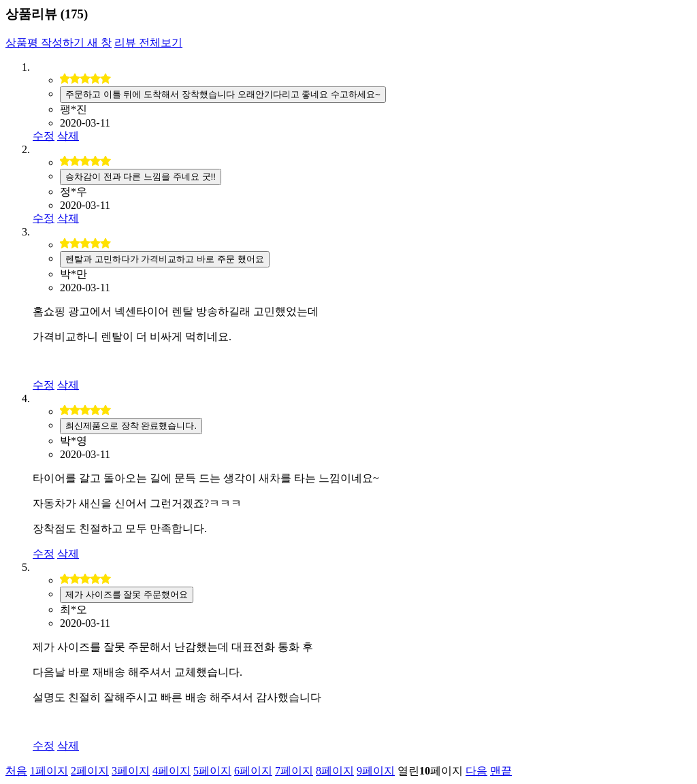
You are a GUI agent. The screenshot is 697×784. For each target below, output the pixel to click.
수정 (44, 136)
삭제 (68, 136)
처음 (16, 771)
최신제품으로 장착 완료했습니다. (131, 426)
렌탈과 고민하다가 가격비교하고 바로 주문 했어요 (165, 259)
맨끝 (501, 771)
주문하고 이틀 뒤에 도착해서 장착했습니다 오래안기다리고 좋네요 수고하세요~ (223, 94)
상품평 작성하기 (59, 43)
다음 (476, 771)
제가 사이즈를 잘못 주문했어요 (127, 594)
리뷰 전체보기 (148, 43)
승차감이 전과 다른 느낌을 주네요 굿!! (141, 177)
